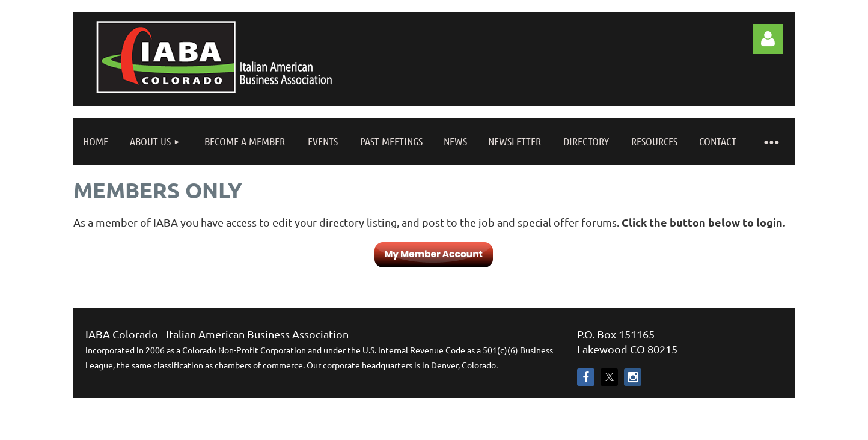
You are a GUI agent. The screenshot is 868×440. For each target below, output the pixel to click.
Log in (768, 39)
